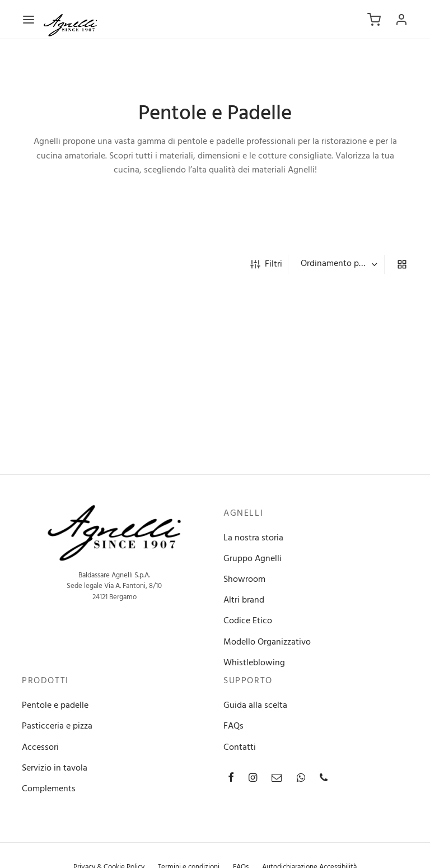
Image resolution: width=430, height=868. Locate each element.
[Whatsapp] (301, 779)
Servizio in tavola (55, 768)
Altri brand (244, 600)
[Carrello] (374, 20)
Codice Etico (248, 621)
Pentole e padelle (55, 706)
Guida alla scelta (255, 706)
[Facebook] (231, 779)
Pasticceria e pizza (57, 726)
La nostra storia (253, 538)
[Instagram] (253, 779)
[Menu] (29, 20)
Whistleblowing (254, 663)
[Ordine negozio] (338, 264)
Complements (49, 789)
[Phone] (324, 779)
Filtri (266, 264)
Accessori (40, 748)
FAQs (233, 726)
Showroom (244, 580)
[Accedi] (401, 20)
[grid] (402, 264)
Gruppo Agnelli (253, 559)
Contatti (240, 748)
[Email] (277, 779)
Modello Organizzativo (267, 642)
